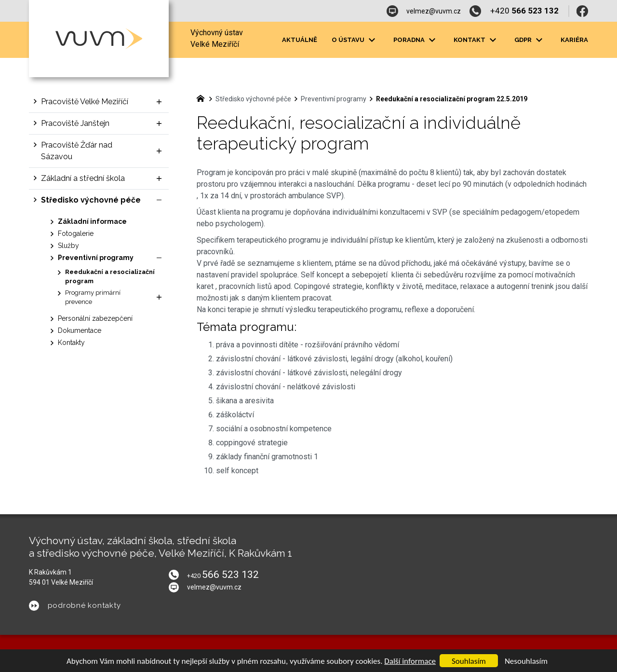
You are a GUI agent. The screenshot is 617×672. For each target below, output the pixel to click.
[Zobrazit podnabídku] (159, 102)
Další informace (410, 661)
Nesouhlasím (526, 661)
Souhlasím (469, 661)
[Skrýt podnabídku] (159, 200)
